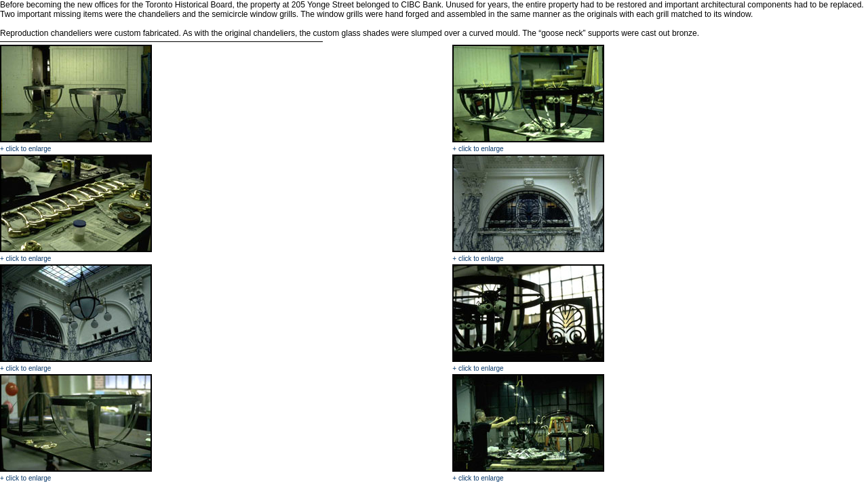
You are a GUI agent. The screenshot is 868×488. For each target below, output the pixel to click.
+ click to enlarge (25, 149)
